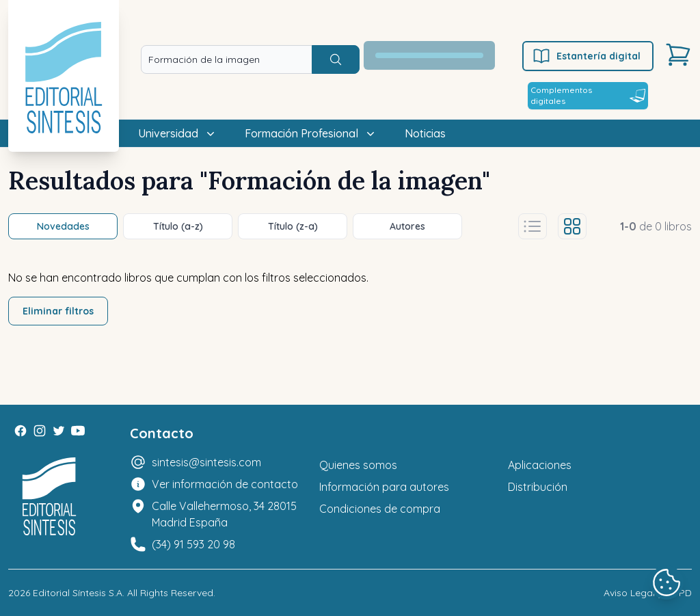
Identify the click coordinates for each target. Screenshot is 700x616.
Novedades (63, 226)
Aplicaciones (540, 465)
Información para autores (384, 487)
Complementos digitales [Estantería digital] (588, 95)
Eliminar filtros (58, 311)
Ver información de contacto (225, 484)
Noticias (425, 133)
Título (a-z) (178, 226)
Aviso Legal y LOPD (648, 593)
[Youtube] (78, 431)
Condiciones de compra (380, 509)
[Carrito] (678, 55)
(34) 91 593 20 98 (193, 544)
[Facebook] (21, 431)
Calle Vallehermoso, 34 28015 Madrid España (224, 514)
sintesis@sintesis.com (206, 462)
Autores (407, 226)
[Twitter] (59, 431)
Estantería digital (586, 56)
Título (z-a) (293, 226)
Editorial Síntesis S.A (78, 593)
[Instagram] (40, 431)
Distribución (538, 487)
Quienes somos (358, 465)
